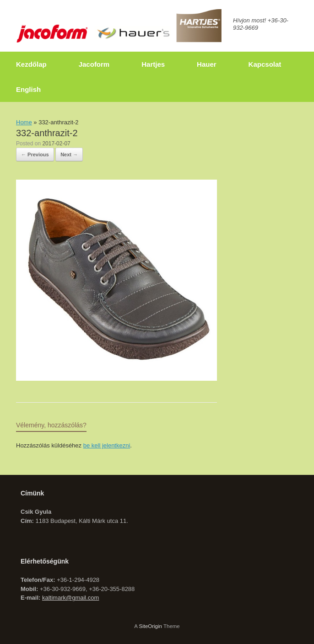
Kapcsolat (265, 64)
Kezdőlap (31, 64)
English (28, 89)
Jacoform (94, 64)
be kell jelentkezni (107, 445)
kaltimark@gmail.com (70, 598)
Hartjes (153, 64)
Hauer (207, 64)
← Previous (35, 154)
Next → (69, 154)
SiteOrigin (150, 626)
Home (24, 122)
